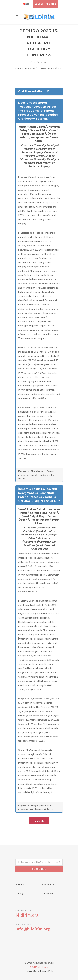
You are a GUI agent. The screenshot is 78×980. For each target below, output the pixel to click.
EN (27, 4)
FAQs (21, 893)
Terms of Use (30, 971)
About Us (49, 884)
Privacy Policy (47, 971)
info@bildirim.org (33, 929)
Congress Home (45, 68)
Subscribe (39, 869)
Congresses (29, 68)
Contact (49, 893)
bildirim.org (27, 915)
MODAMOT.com (39, 967)
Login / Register (45, 4)
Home (18, 68)
